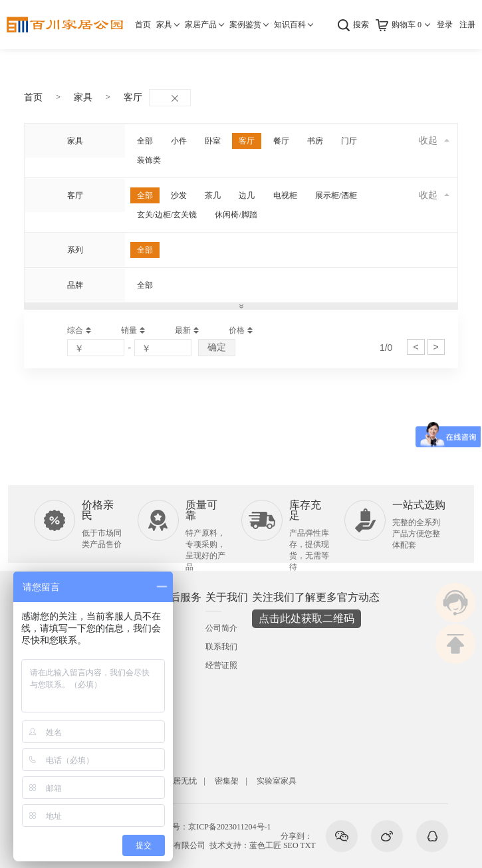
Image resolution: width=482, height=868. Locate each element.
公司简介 (221, 628)
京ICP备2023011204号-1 (229, 827)
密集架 (227, 781)
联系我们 (221, 647)
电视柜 (285, 195)
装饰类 (149, 160)
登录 (445, 25)
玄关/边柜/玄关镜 (167, 215)
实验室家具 (277, 781)
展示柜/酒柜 (336, 195)
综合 (75, 330)
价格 (237, 330)
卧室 (213, 141)
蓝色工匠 (265, 845)
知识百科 (290, 25)
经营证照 (221, 665)
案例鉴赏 (245, 25)
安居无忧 (181, 781)
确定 (217, 347)
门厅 (349, 141)
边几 (247, 195)
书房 (315, 141)
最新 (183, 330)
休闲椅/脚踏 (236, 215)
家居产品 (201, 25)
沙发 (179, 195)
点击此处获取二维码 (306, 618)
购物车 (407, 25)
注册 (467, 25)
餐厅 (281, 141)
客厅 (133, 97)
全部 (145, 141)
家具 (164, 25)
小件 (179, 141)
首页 (143, 25)
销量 (129, 330)
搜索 (361, 25)
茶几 (213, 195)
